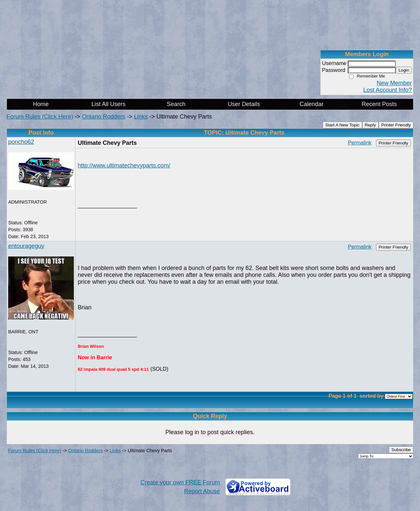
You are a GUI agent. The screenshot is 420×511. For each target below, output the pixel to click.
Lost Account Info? (388, 90)
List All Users (108, 104)
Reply (370, 125)
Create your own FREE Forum (180, 482)
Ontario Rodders (104, 117)
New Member (394, 83)
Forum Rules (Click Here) (40, 117)
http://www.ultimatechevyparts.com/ (124, 166)
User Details (244, 104)
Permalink (360, 143)
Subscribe (401, 450)
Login (404, 70)
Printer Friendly (396, 125)
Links (141, 117)
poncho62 (21, 142)
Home (41, 104)
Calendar (312, 104)
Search (176, 104)
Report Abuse (202, 491)
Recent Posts (379, 104)
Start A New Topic (342, 125)
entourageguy (26, 246)
